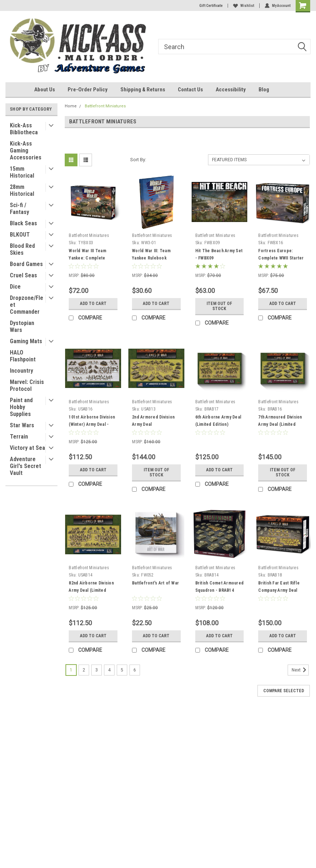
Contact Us (190, 90)
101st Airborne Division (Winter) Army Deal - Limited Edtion (92, 424)
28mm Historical (22, 190)
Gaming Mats (26, 341)
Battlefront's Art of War (155, 583)
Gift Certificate (211, 6)
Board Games (26, 264)
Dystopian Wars (22, 326)
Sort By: (138, 160)
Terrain (19, 437)
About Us (45, 90)
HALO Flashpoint (23, 356)
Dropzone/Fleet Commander (27, 305)
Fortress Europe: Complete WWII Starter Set (281, 258)
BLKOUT (20, 235)
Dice (15, 287)
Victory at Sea (27, 448)
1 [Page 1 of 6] (71, 670)
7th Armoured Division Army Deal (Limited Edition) (280, 424)
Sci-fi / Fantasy (19, 209)
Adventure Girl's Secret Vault (25, 466)
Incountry (21, 371)
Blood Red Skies (22, 249)
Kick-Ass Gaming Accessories (26, 150)
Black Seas (23, 223)
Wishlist (244, 6)
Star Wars (22, 425)
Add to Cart (93, 304)
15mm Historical (22, 172)
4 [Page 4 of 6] (109, 670)
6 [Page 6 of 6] (135, 670)
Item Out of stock (219, 306)
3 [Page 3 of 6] (97, 670)
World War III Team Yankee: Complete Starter (87, 258)
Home (71, 106)
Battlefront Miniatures (105, 106)
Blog (264, 90)
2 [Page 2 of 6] (84, 670)
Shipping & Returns (143, 90)
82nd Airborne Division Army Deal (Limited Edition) (91, 590)
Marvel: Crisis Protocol (27, 385)
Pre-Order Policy (88, 90)
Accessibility (231, 90)
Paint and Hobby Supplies (21, 407)
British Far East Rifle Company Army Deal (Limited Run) (279, 590)
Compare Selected (284, 691)
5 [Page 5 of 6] (122, 670)
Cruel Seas (23, 275)
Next (300, 670)
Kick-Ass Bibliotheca (24, 129)
